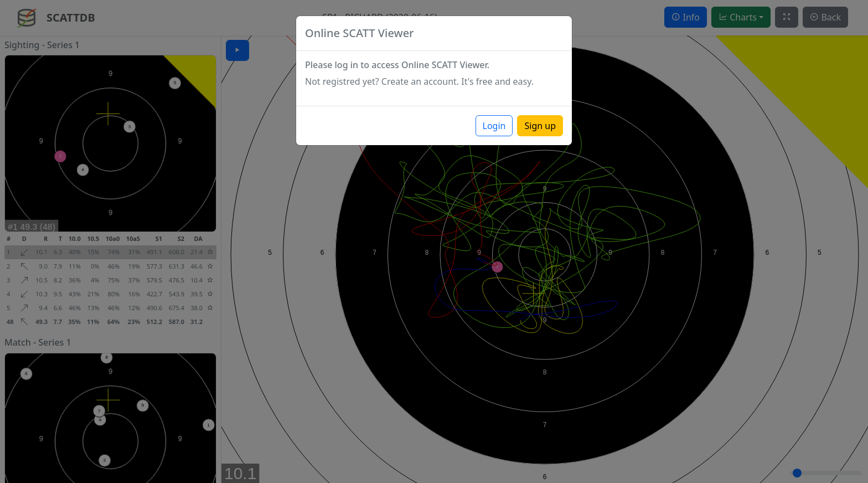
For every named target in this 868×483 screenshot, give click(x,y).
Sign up (540, 126)
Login (494, 126)
